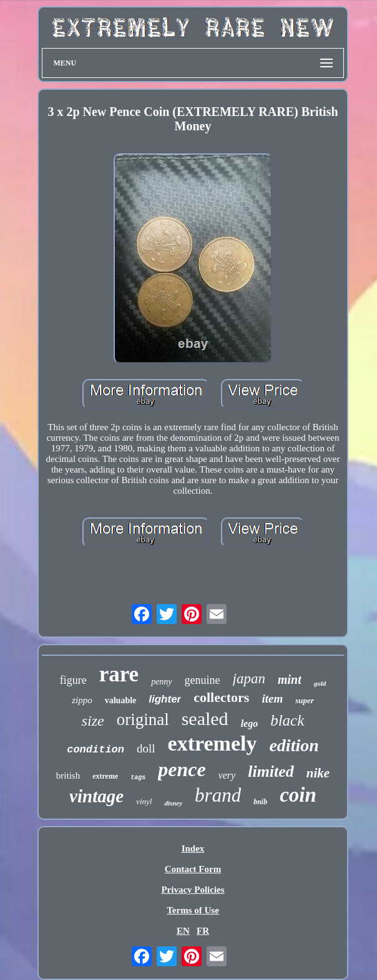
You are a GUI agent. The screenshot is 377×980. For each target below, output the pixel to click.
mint (290, 680)
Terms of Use (193, 910)
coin (298, 795)
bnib (260, 802)
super (305, 700)
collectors (221, 697)
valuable (121, 700)
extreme (105, 776)
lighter (165, 699)
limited (271, 771)
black (287, 720)
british (68, 776)
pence (182, 769)
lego (250, 723)
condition (95, 750)
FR (203, 931)
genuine (203, 680)
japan (249, 679)
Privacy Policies (193, 890)
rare (119, 674)
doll (146, 748)
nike (318, 773)
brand (218, 795)
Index (193, 848)
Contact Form (193, 869)
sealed (205, 718)
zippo (82, 700)
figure (73, 680)
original (143, 719)
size (93, 721)
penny (161, 682)
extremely (213, 743)
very (227, 775)
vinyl (144, 801)
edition (294, 745)
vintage (96, 796)
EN (183, 931)
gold (320, 683)
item (272, 699)
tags (138, 778)
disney (173, 803)
